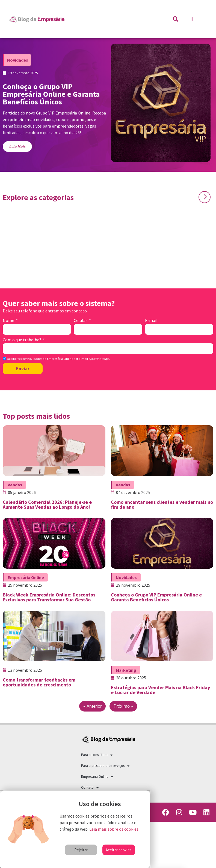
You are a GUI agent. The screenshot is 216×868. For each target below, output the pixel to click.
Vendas (15, 485)
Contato (90, 788)
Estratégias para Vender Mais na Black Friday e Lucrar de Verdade (160, 690)
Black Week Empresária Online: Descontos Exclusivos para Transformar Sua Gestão (49, 597)
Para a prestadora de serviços (105, 766)
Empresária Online (26, 577)
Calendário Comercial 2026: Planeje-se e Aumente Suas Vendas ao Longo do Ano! (47, 504)
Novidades (18, 60)
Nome (9, 321)
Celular (81, 321)
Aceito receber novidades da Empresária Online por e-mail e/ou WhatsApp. (59, 359)
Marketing (126, 670)
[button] (192, 19)
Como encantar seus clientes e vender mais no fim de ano (162, 504)
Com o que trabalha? (22, 340)
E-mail (151, 321)
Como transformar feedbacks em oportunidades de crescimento (39, 682)
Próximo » (123, 706)
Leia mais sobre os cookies (114, 829)
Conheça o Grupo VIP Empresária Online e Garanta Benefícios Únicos (156, 597)
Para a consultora (97, 755)
